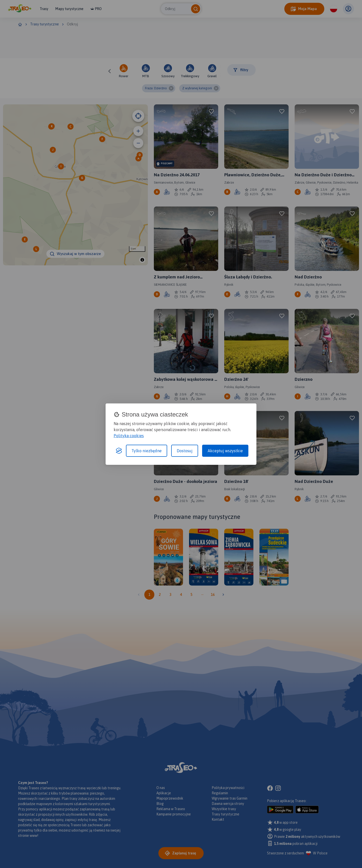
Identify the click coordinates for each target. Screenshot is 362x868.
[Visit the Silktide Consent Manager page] (119, 451)
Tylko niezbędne (147, 451)
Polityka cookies (129, 436)
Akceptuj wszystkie (225, 451)
